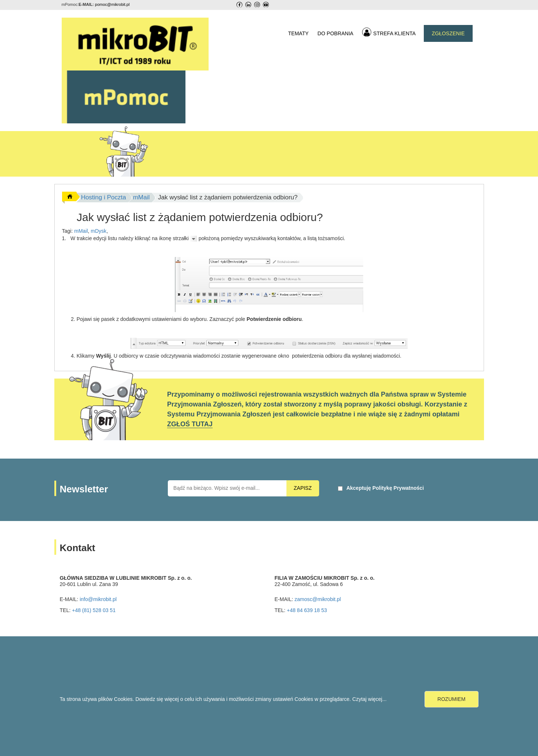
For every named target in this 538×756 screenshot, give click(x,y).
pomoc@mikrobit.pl (112, 4)
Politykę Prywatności (398, 488)
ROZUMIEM (451, 699)
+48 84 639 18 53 (307, 610)
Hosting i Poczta (103, 197)
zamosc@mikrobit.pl (318, 599)
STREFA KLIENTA (389, 32)
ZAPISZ (303, 488)
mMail (141, 197)
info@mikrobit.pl (98, 599)
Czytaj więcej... (369, 699)
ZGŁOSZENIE (448, 33)
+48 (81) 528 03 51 (94, 610)
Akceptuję (385, 488)
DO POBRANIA (335, 33)
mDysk (99, 231)
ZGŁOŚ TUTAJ (190, 424)
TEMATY (298, 33)
